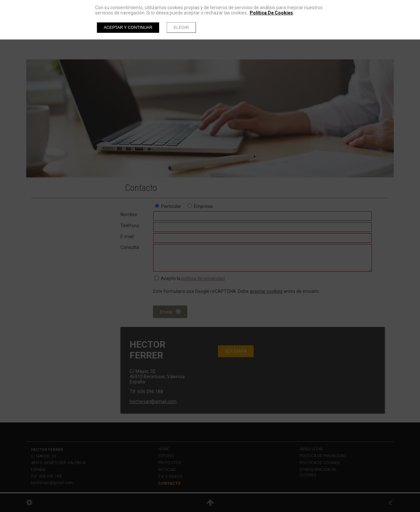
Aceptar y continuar (128, 28)
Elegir (181, 28)
